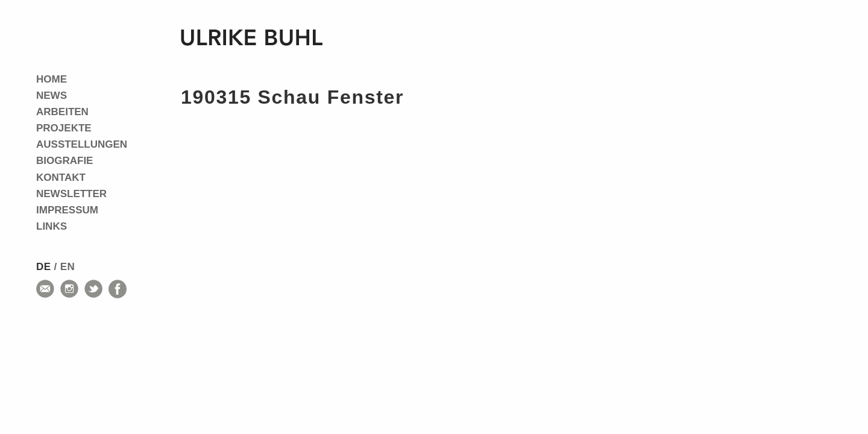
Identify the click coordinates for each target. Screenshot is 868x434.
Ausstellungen (82, 144)
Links (52, 226)
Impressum (67, 210)
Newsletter (71, 194)
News (52, 96)
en (68, 267)
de (43, 267)
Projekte (64, 128)
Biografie (64, 161)
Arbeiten (62, 112)
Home (52, 79)
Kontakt (61, 178)
